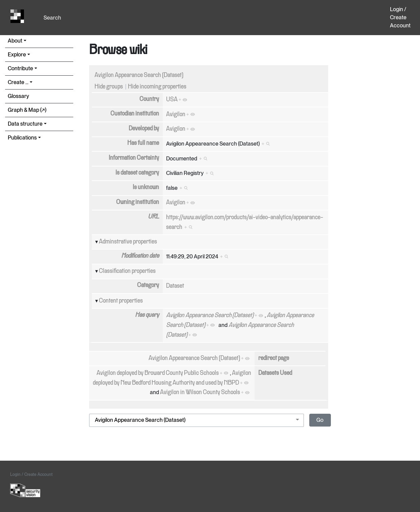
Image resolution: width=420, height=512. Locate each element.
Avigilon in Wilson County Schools (200, 392)
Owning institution (138, 202)
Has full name (143, 143)
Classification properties (127, 271)
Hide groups (109, 87)
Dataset (175, 286)
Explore (17, 55)
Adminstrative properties (128, 242)
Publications (22, 138)
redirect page (274, 358)
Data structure (25, 124)
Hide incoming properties (157, 87)
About (15, 41)
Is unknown (146, 187)
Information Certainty (134, 158)
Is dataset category (137, 173)
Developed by (144, 129)
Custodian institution (135, 114)
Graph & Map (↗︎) (27, 110)
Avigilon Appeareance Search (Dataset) (194, 358)
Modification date (140, 256)
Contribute (20, 68)
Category (148, 285)
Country (149, 99)
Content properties (121, 301)
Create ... (18, 82)
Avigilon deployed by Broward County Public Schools (158, 373)
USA (172, 100)
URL (153, 217)
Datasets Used (275, 373)
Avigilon (176, 114)
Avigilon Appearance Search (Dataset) (139, 75)
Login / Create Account (400, 17)
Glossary (18, 96)
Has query (147, 315)
